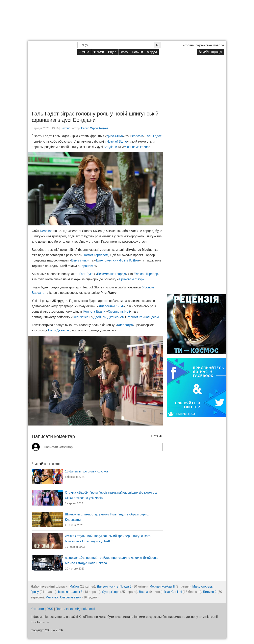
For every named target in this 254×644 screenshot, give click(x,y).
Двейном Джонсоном (109, 317)
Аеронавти (87, 266)
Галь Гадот (153, 136)
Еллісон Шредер (146, 274)
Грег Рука (86, 274)
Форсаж (137, 136)
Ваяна (143, 592)
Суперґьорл (111, 592)
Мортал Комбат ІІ (162, 586)
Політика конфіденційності (75, 609)
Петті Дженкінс (59, 330)
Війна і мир (79, 260)
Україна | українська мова (203, 45)
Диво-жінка (115, 136)
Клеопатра (125, 325)
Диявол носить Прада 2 (114, 586)
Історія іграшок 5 (70, 592)
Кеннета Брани (94, 312)
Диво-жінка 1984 (111, 306)
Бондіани (110, 147)
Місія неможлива (136, 147)
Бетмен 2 (210, 592)
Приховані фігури (132, 279)
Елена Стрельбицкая (95, 128)
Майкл (74, 586)
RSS (50, 609)
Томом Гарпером (96, 255)
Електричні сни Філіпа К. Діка (117, 260)
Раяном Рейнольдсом (143, 317)
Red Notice (81, 317)
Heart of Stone (117, 142)
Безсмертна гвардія (111, 274)
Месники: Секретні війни (64, 597)
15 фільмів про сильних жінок (87, 471)
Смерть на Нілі (119, 312)
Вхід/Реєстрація (210, 52)
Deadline (46, 231)
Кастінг (65, 128)
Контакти (37, 609)
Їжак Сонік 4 (173, 592)
